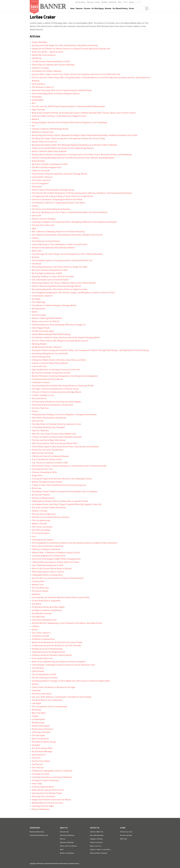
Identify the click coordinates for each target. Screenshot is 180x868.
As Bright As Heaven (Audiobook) (47, 610)
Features (79, 9)
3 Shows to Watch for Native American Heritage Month (57, 392)
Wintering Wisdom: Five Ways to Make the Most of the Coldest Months (64, 283)
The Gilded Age (39, 302)
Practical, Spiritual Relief (43, 787)
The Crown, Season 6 (41, 180)
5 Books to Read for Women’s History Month (52, 655)
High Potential (38, 110)
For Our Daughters (40, 184)
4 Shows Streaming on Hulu (44, 472)
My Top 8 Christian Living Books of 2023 (50, 270)
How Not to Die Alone (42, 694)
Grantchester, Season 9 (42, 177)
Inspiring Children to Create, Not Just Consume (53, 277)
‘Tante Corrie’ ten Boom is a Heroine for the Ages (54, 687)
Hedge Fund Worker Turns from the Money (51, 800)
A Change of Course (41, 774)
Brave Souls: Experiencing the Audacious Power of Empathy (59, 662)
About (120, 2)
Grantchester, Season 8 (42, 296)
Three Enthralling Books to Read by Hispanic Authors (56, 94)
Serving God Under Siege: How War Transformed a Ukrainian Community (65, 46)
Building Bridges (39, 344)
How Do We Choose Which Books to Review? (52, 569)
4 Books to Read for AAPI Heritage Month (50, 129)
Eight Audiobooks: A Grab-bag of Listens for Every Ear (56, 370)
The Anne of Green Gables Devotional (49, 508)
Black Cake (37, 251)
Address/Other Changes (99, 853)
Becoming (36, 710)
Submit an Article (96, 843)
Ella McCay (37, 58)
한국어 (125, 2)
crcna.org (147, 2)
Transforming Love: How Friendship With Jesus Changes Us (59, 325)
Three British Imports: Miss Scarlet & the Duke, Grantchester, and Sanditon (65, 447)
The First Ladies (39, 315)
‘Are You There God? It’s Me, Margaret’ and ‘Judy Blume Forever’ (60, 341)
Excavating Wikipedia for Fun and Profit (50, 354)
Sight (34, 229)
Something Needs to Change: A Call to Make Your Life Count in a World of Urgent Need (71, 681)
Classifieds (104, 2)
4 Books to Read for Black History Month (50, 363)
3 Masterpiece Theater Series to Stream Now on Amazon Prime (60, 501)
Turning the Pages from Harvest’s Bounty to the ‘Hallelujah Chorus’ (62, 479)
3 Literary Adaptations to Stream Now (49, 556)
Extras (131, 9)
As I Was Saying (98, 9)
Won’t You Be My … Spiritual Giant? (48, 52)
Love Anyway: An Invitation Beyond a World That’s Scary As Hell (61, 598)
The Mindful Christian (42, 614)
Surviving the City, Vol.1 (42, 469)
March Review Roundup (43, 453)
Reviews (108, 9)
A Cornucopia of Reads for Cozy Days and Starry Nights (56, 402)
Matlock (35, 119)
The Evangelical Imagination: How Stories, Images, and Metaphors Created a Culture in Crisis (73, 293)
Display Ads (113, 2)
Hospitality (37, 97)
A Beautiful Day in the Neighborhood (48, 652)
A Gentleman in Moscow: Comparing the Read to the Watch (59, 203)
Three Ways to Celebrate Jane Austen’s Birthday (53, 65)
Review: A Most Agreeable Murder (47, 318)
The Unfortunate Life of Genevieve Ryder (50, 280)
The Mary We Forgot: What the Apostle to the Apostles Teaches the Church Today (68, 139)
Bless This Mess (39, 713)
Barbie (35, 312)
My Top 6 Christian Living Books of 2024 (50, 164)
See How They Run (40, 408)
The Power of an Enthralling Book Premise (51, 209)
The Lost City (38, 421)
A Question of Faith (40, 636)
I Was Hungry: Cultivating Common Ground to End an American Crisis (63, 665)
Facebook (138, 2)
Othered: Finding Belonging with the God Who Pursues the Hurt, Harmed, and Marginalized (73, 158)
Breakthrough (38, 723)
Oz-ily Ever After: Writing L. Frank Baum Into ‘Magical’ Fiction (59, 116)
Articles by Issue (126, 832)
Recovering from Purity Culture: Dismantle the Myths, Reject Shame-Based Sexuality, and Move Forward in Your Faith (85, 135)
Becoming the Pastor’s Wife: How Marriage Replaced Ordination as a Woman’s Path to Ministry (74, 145)
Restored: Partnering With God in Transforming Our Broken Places (62, 91)
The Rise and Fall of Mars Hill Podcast (49, 440)
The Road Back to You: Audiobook (47, 700)
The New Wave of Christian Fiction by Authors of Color (56, 424)
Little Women (38, 671)
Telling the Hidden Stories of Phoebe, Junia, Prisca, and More (59, 360)
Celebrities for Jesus (41, 383)
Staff (62, 850)
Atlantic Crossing (39, 511)
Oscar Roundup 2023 (41, 357)
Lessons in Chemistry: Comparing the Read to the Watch (57, 200)
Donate (97, 2)
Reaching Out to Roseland (43, 797)
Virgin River (37, 476)
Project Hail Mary (40, 42)
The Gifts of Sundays (41, 530)
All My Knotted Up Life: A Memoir (47, 347)
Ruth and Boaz (38, 84)
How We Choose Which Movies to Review (51, 517)
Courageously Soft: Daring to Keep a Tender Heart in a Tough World (62, 196)
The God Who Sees (40, 588)
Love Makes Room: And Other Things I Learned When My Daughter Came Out (67, 505)
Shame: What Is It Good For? (44, 142)
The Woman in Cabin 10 (43, 87)
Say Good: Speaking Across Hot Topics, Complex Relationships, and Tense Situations (70, 213)
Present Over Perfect (41, 761)
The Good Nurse (39, 399)
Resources (90, 2)
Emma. (35, 630)
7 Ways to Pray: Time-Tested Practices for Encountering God (59, 485)
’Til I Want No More (41, 533)
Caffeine (36, 627)
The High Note (38, 617)
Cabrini (35, 238)
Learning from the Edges (43, 806)
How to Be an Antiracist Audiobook (48, 546)
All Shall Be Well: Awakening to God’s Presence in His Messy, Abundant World (67, 623)
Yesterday (36, 691)
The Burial (36, 264)
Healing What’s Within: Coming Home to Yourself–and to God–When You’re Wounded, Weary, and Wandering (82, 155)
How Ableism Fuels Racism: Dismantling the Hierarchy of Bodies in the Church (67, 235)
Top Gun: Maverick (40, 431)
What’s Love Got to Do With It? (46, 322)
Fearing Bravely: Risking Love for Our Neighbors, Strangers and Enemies (64, 415)
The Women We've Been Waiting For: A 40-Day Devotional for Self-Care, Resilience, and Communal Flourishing (82, 193)
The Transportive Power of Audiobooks (49, 707)
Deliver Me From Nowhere (44, 55)
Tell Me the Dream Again (43, 331)
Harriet (35, 684)
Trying (35, 206)
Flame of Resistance (41, 809)
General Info (64, 832)
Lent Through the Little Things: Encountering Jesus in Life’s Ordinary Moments (67, 254)
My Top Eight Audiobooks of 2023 (47, 273)
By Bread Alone (39, 309)
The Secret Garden (40, 591)
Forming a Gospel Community (45, 781)
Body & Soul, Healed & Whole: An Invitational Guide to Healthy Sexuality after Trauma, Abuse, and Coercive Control (84, 113)
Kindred (35, 257)
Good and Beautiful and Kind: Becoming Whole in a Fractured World (63, 386)
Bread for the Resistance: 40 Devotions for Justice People (57, 643)
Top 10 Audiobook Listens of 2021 (47, 460)
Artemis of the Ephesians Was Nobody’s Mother (53, 248)
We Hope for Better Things (44, 742)
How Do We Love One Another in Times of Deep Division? (58, 578)
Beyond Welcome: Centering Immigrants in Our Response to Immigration (65, 376)
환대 (34, 103)
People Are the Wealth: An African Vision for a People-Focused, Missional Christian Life (71, 49)
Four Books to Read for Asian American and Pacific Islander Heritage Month (66, 338)
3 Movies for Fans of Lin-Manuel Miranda (50, 456)
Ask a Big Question (97, 835)
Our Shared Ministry (120, 9)
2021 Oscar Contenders (42, 527)
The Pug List (37, 765)
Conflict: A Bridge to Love (43, 395)
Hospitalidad (38, 100)
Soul (34, 537)
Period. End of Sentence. (43, 729)
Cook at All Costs (39, 367)
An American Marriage (42, 752)
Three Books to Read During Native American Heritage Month (60, 174)
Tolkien (35, 716)
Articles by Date (126, 835)
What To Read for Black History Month (49, 152)
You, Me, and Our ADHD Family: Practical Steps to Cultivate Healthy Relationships (68, 107)
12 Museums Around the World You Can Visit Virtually (56, 646)
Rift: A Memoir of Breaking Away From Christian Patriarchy (58, 232)
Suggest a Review (96, 839)
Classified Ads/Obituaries (39, 835)
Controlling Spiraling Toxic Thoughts (48, 428)
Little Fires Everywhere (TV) (44, 620)
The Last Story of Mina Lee (44, 514)
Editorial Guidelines (67, 835)
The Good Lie (38, 768)
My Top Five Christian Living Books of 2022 (51, 373)
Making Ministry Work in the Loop (47, 803)
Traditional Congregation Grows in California (52, 771)
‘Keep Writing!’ (38, 161)
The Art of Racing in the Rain (45, 678)
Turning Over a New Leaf (43, 225)
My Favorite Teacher (41, 495)
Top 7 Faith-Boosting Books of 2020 (47, 566)
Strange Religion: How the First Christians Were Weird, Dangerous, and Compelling (69, 123)
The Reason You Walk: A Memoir (47, 71)
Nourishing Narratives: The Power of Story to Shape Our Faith (60, 267)
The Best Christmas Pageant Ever (47, 168)
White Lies (37, 489)
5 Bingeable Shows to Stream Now (47, 575)
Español (132, 2)
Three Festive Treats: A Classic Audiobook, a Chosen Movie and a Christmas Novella (69, 466)
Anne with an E (39, 755)
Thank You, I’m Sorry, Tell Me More (48, 450)
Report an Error (96, 846)
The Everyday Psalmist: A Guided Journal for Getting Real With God (62, 261)
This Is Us (36, 758)
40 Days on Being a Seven (43, 498)
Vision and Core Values (68, 846)
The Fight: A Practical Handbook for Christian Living (55, 389)
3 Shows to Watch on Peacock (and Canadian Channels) (57, 437)
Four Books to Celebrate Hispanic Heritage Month (54, 306)
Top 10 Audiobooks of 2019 (44, 675)
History (63, 839)
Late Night (36, 704)
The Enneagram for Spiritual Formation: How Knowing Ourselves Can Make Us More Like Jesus (75, 543)
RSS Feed (124, 839)
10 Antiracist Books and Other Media (48, 607)
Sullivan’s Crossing (40, 68)
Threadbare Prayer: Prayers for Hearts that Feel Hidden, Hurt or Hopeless (65, 492)
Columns (87, 9)
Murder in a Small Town (43, 132)
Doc (34, 126)
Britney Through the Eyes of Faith (47, 482)
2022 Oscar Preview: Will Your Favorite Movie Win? (55, 444)
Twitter (139, 2)
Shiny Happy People (41, 328)
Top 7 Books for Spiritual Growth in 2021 (50, 463)
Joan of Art (37, 216)
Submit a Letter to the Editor (100, 850)
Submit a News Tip (97, 832)
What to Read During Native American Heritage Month (56, 286)
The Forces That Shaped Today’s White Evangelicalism (56, 559)
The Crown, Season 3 (41, 633)
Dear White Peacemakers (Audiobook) (49, 418)
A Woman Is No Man (41, 732)
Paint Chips (37, 784)
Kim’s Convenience (40, 739)
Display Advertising (37, 832)
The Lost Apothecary (41, 521)
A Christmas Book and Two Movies (47, 379)
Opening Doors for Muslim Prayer (47, 793)
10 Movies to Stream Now (43, 639)
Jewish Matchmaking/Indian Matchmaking (51, 334)
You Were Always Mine (42, 748)
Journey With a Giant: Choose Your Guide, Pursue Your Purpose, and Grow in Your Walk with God (76, 75)
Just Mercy (37, 604)
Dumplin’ (36, 745)
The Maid (36, 299)
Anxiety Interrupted (41, 726)
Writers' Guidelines (67, 853)
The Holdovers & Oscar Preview (46, 241)
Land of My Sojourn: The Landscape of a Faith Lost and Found (59, 245)
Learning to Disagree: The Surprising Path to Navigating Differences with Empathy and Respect (74, 222)
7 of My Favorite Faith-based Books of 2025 (51, 62)
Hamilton (36, 594)
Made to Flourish (39, 524)
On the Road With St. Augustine (46, 601)
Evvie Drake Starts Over (42, 659)
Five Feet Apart (38, 736)
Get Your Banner (81, 2)
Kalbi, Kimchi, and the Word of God (48, 790)
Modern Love (38, 585)
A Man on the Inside (41, 171)
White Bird (37, 187)
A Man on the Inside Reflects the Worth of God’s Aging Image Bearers (63, 148)
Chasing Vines (38, 582)
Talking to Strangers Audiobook (46, 549)
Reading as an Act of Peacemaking (47, 649)
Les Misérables (38, 720)
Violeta (35, 411)
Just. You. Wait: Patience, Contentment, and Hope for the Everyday (62, 697)
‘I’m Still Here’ (38, 668)
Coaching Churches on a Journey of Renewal (52, 777)
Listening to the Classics (43, 540)
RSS (140, 2)
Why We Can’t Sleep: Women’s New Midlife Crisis (54, 434)
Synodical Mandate (67, 843)
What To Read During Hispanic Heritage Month (53, 190)
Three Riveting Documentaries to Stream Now (53, 405)
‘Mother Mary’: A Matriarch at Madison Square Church (56, 553)
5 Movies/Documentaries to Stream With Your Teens (56, 562)
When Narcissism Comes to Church (48, 572)
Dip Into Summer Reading (43, 219)
